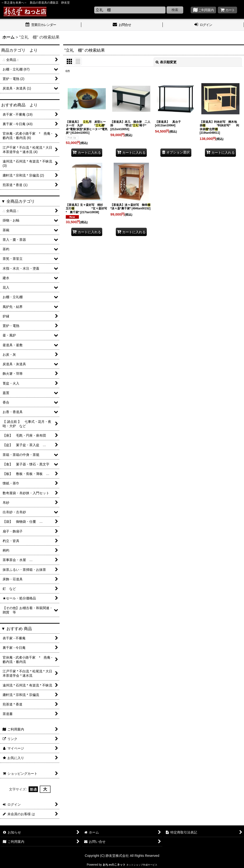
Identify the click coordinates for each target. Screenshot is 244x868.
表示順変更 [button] (166, 62)
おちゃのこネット (114, 865)
